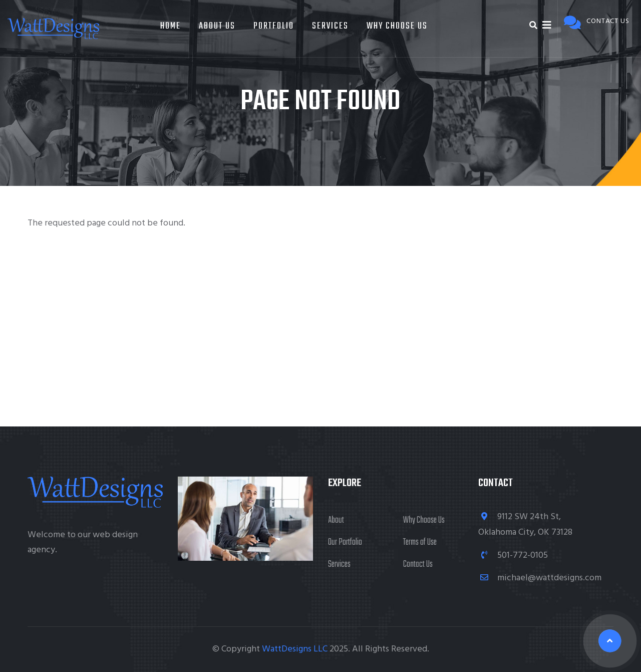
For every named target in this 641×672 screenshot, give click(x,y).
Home (171, 26)
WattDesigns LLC (295, 649)
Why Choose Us (397, 26)
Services (330, 26)
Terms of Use (420, 542)
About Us (217, 26)
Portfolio (274, 26)
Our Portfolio (345, 542)
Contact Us (418, 565)
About (336, 520)
